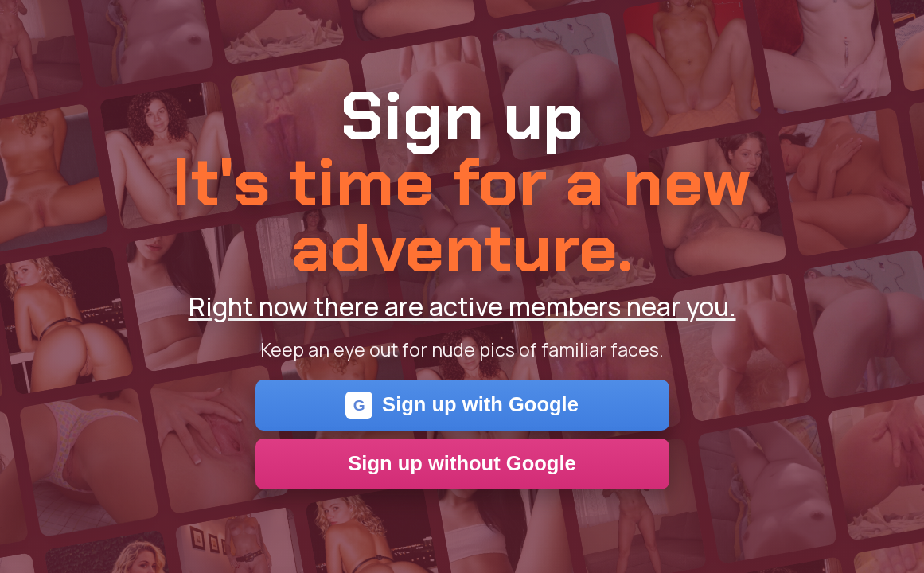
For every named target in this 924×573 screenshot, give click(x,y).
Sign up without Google (462, 463)
